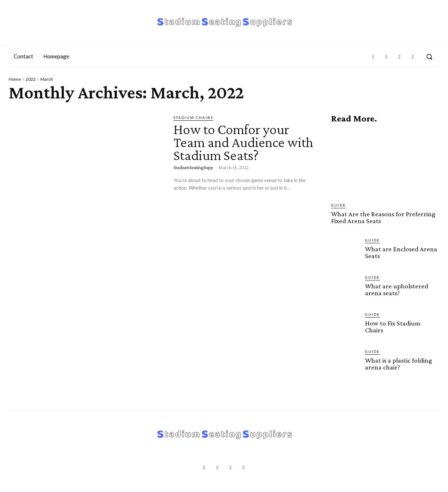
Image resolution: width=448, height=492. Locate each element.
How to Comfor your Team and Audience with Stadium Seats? (243, 142)
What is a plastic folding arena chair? (399, 364)
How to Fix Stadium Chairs (393, 327)
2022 (31, 79)
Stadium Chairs (193, 118)
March (47, 79)
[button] (429, 57)
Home (15, 79)
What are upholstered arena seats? (397, 289)
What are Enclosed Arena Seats (401, 252)
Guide (339, 205)
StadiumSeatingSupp (193, 167)
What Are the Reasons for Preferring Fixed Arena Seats (383, 217)
